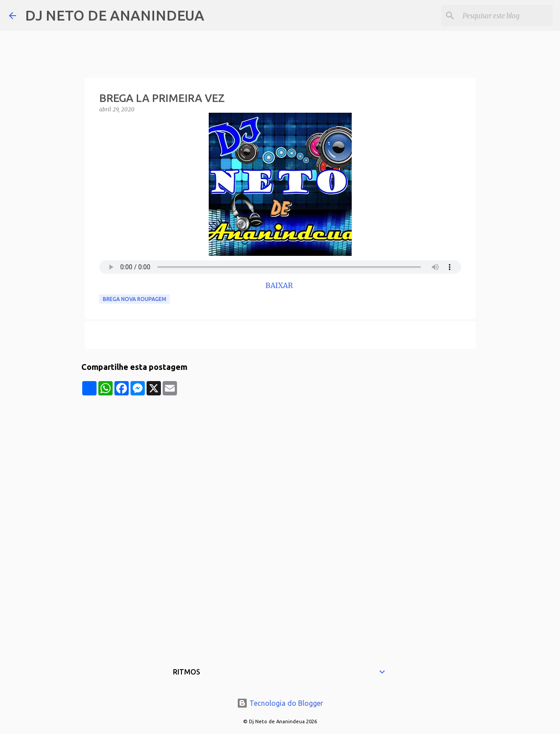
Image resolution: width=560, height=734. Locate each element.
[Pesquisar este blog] (506, 16)
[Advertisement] (280, 458)
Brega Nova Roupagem (135, 299)
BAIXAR (280, 285)
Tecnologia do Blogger (280, 703)
